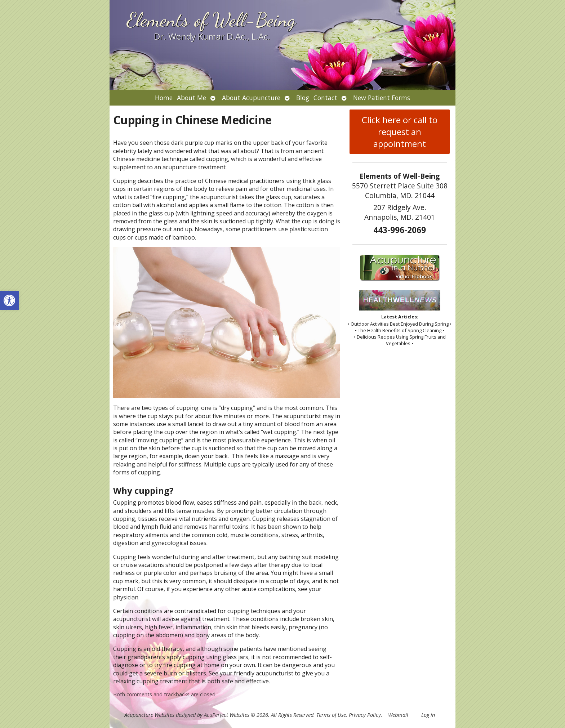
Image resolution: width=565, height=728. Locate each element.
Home (164, 98)
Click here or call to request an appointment (400, 132)
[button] (9, 300)
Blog (303, 98)
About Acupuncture (251, 98)
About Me (192, 98)
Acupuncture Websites (149, 715)
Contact (325, 98)
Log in (428, 715)
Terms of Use (331, 715)
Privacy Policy (365, 715)
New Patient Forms (382, 98)
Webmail (398, 715)
